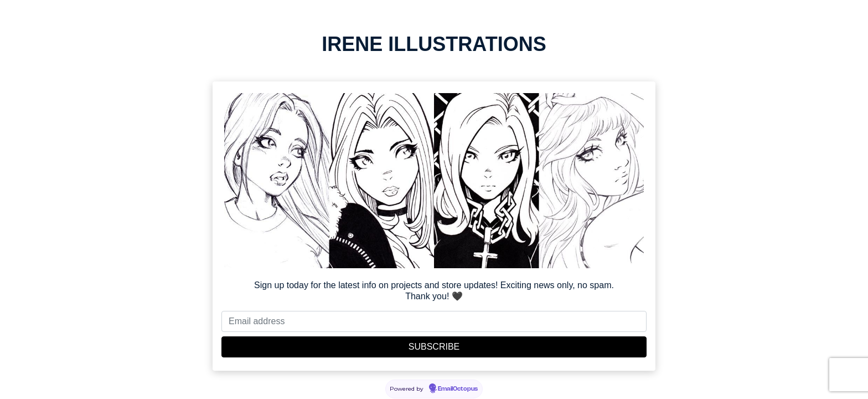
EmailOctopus (458, 389)
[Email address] (434, 321)
